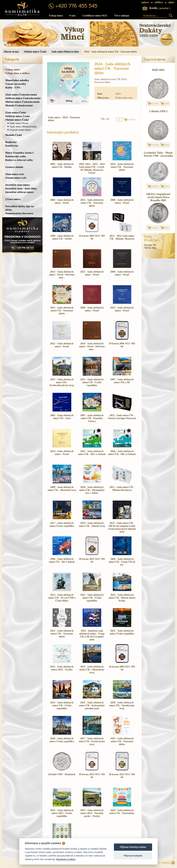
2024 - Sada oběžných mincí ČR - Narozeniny (122, 812)
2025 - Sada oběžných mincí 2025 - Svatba (62, 668)
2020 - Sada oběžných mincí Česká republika (62, 740)
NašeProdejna (151, 238)
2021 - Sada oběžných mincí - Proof (92, 273)
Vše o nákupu (122, 16)
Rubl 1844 (158, 70)
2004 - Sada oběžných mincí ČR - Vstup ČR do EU (122, 562)
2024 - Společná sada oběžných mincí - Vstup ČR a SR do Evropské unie (92, 635)
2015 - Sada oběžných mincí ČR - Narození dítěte (92, 203)
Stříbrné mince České (18, 116)
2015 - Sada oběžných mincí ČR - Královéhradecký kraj (62, 382)
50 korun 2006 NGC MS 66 (122, 345)
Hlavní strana (11, 52)
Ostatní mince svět (16, 178)
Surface (166, 862)
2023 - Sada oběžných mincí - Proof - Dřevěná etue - (62, 275)
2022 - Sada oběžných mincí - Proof (62, 345)
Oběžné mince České (35, 52)
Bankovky (11, 142)
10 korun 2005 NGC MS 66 (92, 237)
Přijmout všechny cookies (133, 847)
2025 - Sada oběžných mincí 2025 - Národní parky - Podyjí (92, 813)
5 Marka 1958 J (158, 111)
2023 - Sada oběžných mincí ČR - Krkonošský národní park (92, 705)
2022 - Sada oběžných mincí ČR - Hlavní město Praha (122, 598)
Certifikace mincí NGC (95, 16)
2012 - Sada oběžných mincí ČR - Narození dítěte (62, 311)
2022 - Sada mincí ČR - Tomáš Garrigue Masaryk (122, 417)
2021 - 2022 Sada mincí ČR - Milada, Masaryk (122, 237)
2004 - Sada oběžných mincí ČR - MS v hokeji (62, 560)
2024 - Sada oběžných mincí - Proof (62, 453)
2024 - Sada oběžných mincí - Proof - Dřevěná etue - (92, 346)
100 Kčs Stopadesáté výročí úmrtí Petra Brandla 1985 (158, 197)
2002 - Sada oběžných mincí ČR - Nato (62, 417)
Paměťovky (12, 146)
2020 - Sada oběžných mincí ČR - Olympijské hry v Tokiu (92, 490)
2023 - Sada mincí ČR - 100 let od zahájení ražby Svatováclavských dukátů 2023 (122, 527)
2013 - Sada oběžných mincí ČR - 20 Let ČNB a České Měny (62, 598)
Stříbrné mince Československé (23, 98)
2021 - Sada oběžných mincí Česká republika (122, 632)
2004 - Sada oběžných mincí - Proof (122, 273)
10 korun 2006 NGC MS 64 (122, 668)
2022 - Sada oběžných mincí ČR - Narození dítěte (62, 634)
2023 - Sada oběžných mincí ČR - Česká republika (62, 705)
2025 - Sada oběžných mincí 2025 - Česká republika (62, 813)
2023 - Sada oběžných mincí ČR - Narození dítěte (122, 741)
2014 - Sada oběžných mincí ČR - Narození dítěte (122, 167)
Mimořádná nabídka (17, 80)
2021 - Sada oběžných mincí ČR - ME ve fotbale (92, 453)
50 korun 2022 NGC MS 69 (92, 560)
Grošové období (14, 167)
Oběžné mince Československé (22, 102)
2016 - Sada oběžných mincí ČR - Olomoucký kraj (92, 670)
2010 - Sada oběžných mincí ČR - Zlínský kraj (92, 524)
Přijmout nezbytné (133, 856)
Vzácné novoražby (16, 84)
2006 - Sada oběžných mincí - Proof (122, 201)
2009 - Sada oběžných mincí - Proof (92, 309)
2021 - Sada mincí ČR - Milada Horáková (122, 489)
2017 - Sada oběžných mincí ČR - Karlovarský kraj (92, 741)
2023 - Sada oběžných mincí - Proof (122, 309)
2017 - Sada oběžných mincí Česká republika (62, 524)
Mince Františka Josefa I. (20, 153)
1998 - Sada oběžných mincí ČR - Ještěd (62, 237)
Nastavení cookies (66, 859)
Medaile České (14, 135)
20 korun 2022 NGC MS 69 (122, 776)
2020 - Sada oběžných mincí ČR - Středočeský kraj (122, 705)
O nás (72, 16)
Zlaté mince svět (15, 174)
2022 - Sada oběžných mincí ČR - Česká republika (92, 598)
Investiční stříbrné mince (19, 192)
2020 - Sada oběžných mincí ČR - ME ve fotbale (122, 453)
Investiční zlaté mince (18, 185)
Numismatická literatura (19, 213)
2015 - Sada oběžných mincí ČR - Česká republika (92, 382)
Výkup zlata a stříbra (17, 73)
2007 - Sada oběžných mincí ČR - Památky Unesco (92, 418)
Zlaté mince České (16, 112)
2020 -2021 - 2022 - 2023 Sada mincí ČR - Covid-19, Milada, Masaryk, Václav (92, 168)
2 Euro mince (13, 199)
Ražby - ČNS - (13, 87)
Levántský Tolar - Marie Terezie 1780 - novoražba (158, 154)
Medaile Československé (19, 105)
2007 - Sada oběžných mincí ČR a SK (122, 381)
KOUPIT (155, 103)
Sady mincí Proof (19, 123)
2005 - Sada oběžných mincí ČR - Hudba (62, 165)
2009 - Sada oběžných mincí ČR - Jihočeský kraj (62, 489)
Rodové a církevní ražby (19, 160)
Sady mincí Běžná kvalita (65, 52)
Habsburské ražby (16, 156)
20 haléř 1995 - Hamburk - (62, 776)
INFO (167, 103)
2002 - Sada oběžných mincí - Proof (62, 201)
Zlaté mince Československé (21, 94)
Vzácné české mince (20, 130)
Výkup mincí (56, 16)
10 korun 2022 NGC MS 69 (92, 776)
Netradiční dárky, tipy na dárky (20, 208)
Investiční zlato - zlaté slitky (21, 188)
